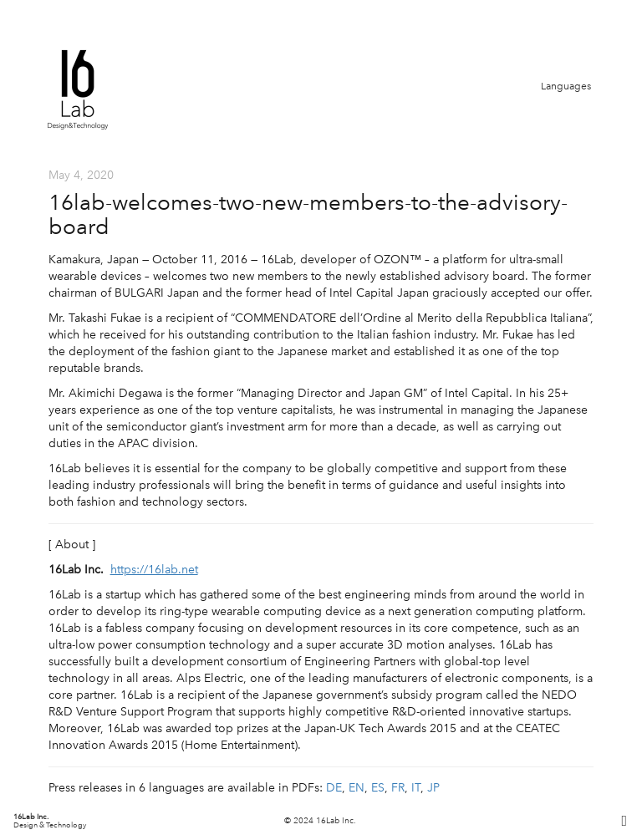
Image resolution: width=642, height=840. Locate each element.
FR (398, 788)
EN (357, 788)
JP (433, 788)
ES (378, 788)
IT (416, 788)
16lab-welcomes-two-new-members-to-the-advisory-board (308, 214)
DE (334, 788)
